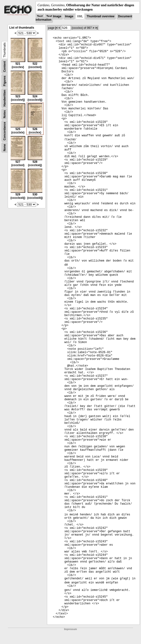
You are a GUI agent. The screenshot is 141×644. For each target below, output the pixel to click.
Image (69, 16)
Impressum (70, 629)
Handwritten (5, 98)
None (5, 148)
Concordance (5, 131)
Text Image (54, 16)
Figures (5, 81)
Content (5, 67)
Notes (5, 114)
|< (57, 28)
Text (40, 16)
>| (96, 28)
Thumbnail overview (100, 16)
